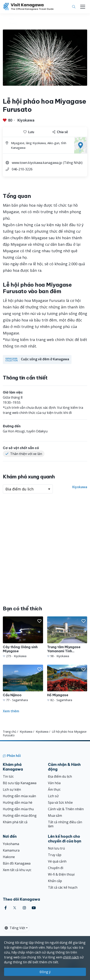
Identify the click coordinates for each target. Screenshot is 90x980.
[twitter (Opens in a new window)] (15, 908)
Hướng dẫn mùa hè (18, 802)
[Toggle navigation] (83, 7)
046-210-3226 (22, 169)
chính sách (71, 957)
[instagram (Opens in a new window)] (24, 908)
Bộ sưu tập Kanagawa (20, 783)
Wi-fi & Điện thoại (61, 874)
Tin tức (8, 776)
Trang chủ (10, 732)
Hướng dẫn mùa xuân (19, 796)
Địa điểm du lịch (60, 776)
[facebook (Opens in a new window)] (6, 908)
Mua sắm (55, 816)
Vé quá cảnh (57, 861)
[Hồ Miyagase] (67, 683)
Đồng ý (45, 972)
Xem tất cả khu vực (17, 870)
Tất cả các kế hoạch (63, 887)
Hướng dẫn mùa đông (20, 816)
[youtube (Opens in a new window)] (34, 908)
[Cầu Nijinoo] (23, 683)
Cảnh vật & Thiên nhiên (66, 809)
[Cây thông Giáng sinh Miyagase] (23, 637)
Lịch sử (53, 796)
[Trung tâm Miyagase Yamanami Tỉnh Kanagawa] (67, 637)
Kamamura (11, 850)
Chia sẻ (60, 132)
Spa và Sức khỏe (60, 802)
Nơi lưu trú (56, 848)
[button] (39, 621)
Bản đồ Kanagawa (17, 863)
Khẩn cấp (55, 881)
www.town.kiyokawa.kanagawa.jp (37, 163)
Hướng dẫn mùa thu (18, 809)
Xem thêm (11, 711)
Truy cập (55, 855)
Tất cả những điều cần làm (65, 824)
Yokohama (11, 844)
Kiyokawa (26, 120)
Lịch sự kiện (12, 789)
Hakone (9, 857)
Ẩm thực (54, 789)
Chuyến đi (56, 868)
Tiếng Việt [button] (15, 928)
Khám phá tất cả (15, 822)
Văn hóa (54, 783)
